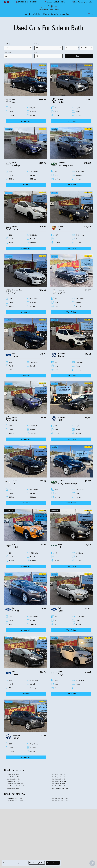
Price (66, 44)
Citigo (61, 674)
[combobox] (18, 48)
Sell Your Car (46, 14)
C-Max (16, 611)
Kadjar (61, 102)
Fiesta (15, 674)
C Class (61, 293)
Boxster (62, 229)
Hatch (15, 547)
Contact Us (55, 14)
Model (36, 52)
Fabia (61, 547)
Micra (15, 229)
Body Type (38, 44)
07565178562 (22, 2)
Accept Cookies (53, 863)
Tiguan (61, 356)
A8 (14, 102)
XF (14, 483)
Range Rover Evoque (68, 483)
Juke (15, 420)
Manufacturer (8, 52)
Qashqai (16, 165)
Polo (60, 420)
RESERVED (10, 510)
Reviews (62, 14)
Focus (15, 356)
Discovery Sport (66, 165)
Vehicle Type (8, 44)
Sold (68, 14)
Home (25, 14)
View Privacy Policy (37, 863)
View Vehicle (26, 121)
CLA (14, 293)
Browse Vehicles (35, 14)
